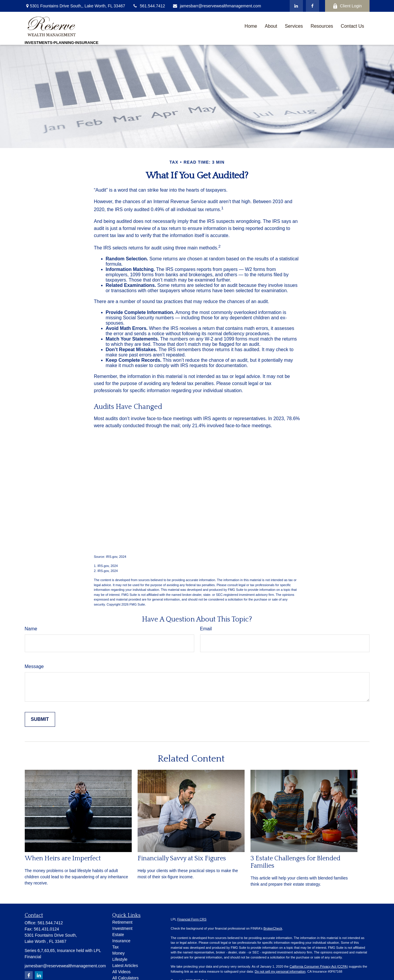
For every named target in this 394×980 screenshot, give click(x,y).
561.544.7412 (149, 6)
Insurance (121, 941)
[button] (251, 26)
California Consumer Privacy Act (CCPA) (319, 966)
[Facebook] (313, 6)
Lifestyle (120, 959)
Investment (122, 928)
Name (31, 629)
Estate (118, 935)
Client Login (347, 6)
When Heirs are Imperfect (63, 858)
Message (34, 666)
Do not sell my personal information (280, 971)
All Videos (121, 972)
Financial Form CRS (192, 919)
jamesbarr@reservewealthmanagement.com (217, 6)
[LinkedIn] (296, 6)
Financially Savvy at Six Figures (182, 858)
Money (118, 953)
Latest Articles (125, 966)
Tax (116, 947)
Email (206, 629)
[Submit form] (40, 719)
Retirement (122, 922)
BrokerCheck (273, 928)
